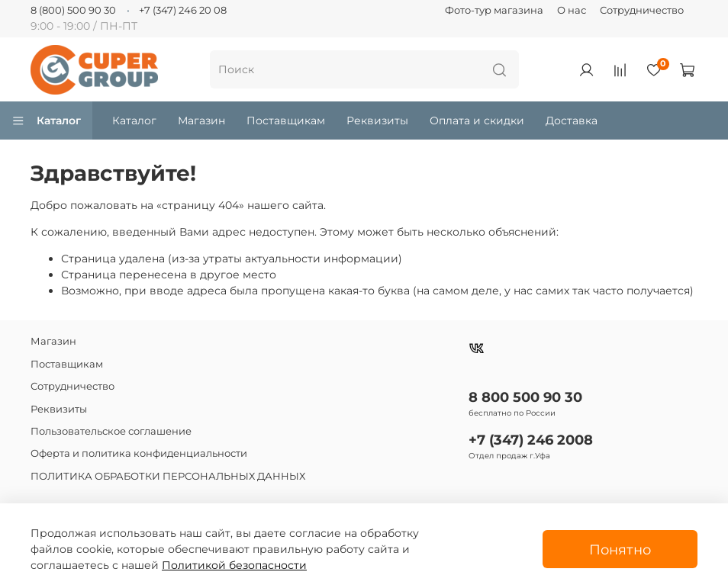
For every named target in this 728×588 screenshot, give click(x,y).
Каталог (46, 120)
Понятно (620, 549)
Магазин (201, 120)
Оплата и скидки (477, 120)
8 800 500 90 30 (525, 397)
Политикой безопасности (234, 565)
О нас (572, 10)
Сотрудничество (642, 10)
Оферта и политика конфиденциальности (139, 453)
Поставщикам (286, 120)
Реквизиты (377, 120)
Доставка (572, 120)
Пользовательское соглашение (111, 431)
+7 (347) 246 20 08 (183, 10)
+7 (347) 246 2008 (531, 440)
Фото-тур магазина (494, 10)
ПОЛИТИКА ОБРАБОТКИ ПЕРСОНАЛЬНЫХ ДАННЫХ (168, 476)
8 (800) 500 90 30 (73, 10)
